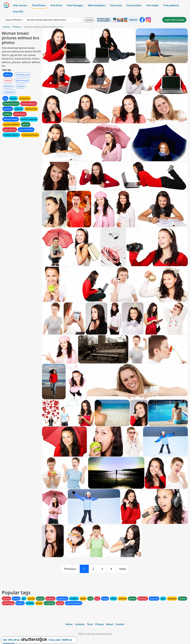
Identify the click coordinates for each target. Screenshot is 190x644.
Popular (21, 86)
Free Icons (116, 5)
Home (6, 27)
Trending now (23, 75)
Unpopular (9, 92)
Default (8, 75)
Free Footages (75, 5)
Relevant (9, 86)
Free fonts (56, 5)
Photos (17, 27)
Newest (8, 80)
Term (90, 624)
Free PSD (18, 12)
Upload (89, 20)
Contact (120, 624)
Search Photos (13, 20)
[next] (123, 569)
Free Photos (39, 5)
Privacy (99, 624)
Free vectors (20, 5)
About (109, 624)
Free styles (153, 5)
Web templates (97, 5)
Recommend (22, 80)
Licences (80, 624)
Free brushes (134, 5)
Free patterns (171, 5)
